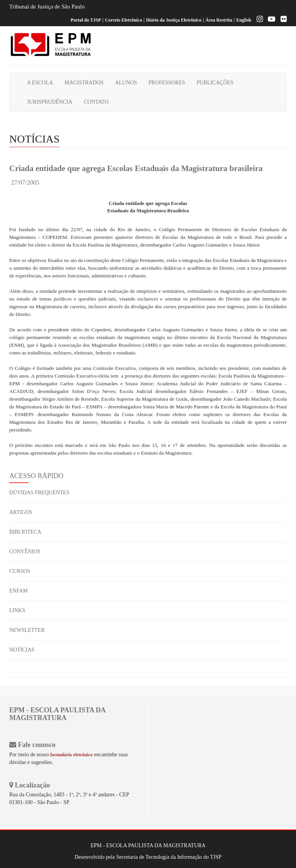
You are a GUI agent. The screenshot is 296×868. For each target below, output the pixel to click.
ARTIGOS (21, 512)
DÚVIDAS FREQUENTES (39, 493)
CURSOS (20, 571)
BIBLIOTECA (25, 532)
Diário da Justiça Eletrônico (174, 20)
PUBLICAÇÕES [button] (215, 83)
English (244, 20)
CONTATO (96, 102)
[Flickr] (282, 20)
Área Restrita (219, 20)
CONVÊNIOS (25, 552)
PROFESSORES (167, 83)
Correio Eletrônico (123, 20)
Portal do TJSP (86, 20)
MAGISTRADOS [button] (84, 83)
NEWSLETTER (27, 630)
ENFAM (18, 591)
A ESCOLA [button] (40, 83)
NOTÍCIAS (22, 650)
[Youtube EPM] (270, 20)
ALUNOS (126, 83)
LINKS (17, 610)
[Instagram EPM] (258, 20)
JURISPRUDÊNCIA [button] (50, 102)
